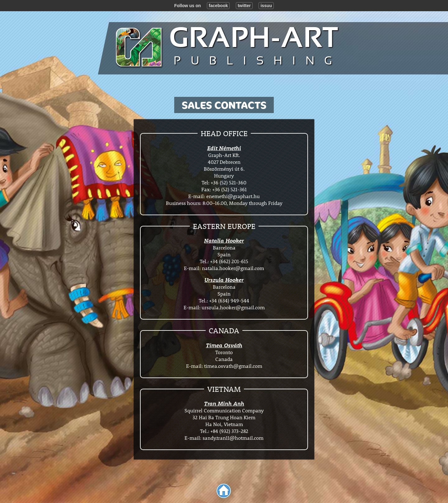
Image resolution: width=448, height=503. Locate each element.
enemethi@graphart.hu (233, 196)
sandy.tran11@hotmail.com (233, 438)
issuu (266, 6)
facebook (218, 6)
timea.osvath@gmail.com (233, 366)
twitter (244, 6)
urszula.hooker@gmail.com (233, 307)
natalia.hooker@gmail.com (233, 268)
